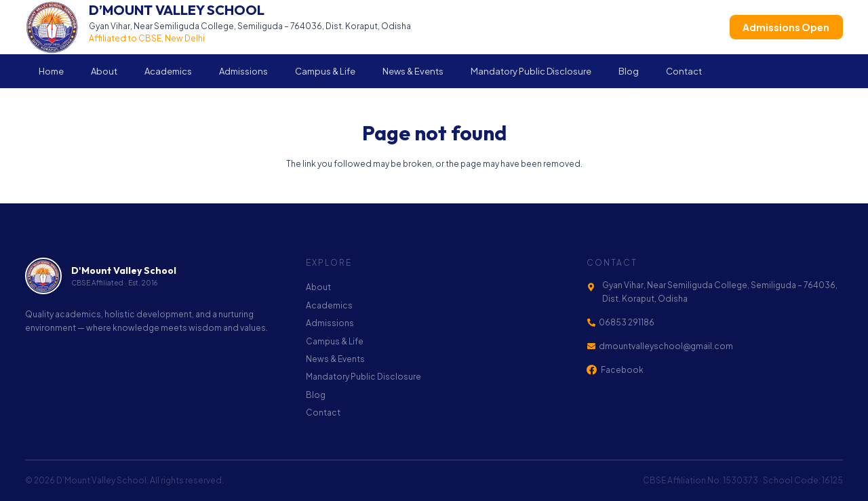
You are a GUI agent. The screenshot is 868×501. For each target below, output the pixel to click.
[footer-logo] (43, 276)
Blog (316, 395)
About (318, 287)
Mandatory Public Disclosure (363, 377)
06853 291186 (627, 322)
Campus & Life (335, 341)
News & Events (335, 359)
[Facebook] (592, 370)
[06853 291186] (593, 323)
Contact (323, 413)
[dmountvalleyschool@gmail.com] (593, 346)
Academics (329, 305)
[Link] (218, 27)
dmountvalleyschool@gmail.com (666, 346)
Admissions (330, 323)
